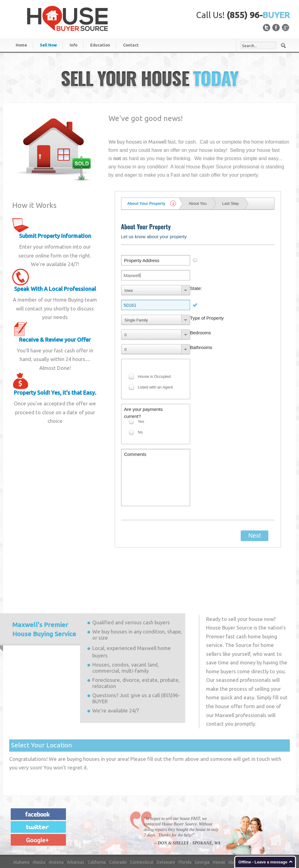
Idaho (234, 812)
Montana (240, 819)
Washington (202, 834)
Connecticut (142, 812)
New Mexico (101, 826)
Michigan (152, 819)
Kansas (22, 819)
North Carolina (151, 826)
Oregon (240, 826)
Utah (146, 834)
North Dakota (181, 826)
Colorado (118, 812)
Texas (132, 834)
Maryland (99, 819)
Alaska (39, 812)
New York (125, 826)
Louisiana (63, 819)
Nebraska (261, 819)
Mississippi (198, 819)
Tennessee (112, 834)
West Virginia (229, 834)
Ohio (201, 826)
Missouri (220, 819)
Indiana (265, 812)
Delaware (166, 812)
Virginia (180, 834)
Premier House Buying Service (44, 579)
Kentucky (41, 819)
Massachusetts (126, 819)
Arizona (56, 812)
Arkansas (76, 812)
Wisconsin (255, 834)
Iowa (279, 812)
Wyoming (22, 841)
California (97, 812)
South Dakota (85, 834)
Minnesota (174, 819)
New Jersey (75, 826)
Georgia (202, 812)
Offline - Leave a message (263, 862)
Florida (185, 812)
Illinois (248, 812)
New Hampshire (46, 826)
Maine (81, 819)
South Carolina (55, 834)
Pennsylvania (263, 826)
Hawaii (219, 812)
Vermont (161, 834)
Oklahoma (219, 826)
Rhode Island (25, 834)
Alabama (21, 812)
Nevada (20, 826)
